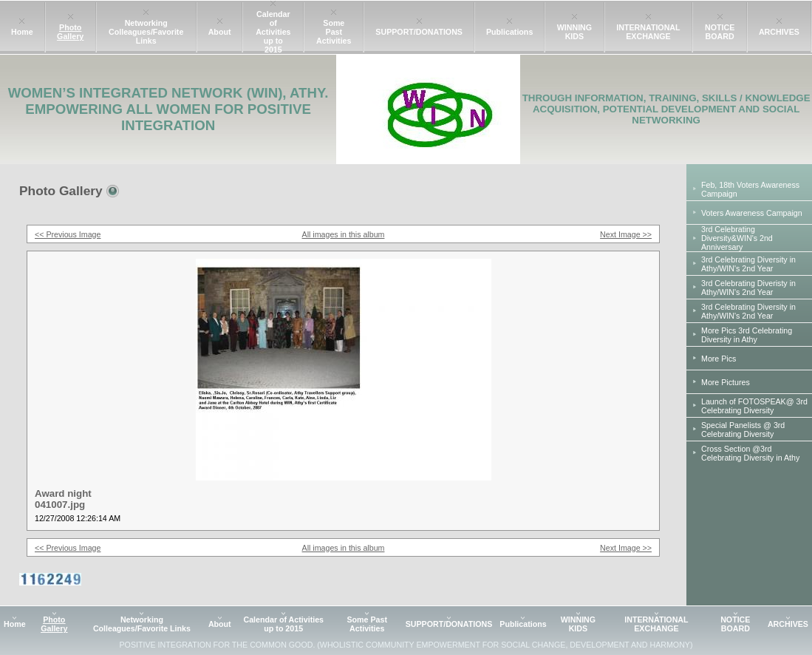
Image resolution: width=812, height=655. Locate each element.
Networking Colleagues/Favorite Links (146, 32)
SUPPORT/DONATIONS (419, 32)
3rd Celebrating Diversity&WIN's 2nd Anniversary (737, 238)
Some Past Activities (334, 32)
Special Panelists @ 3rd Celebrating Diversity (743, 430)
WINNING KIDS (574, 32)
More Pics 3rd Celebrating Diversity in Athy (747, 335)
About (220, 32)
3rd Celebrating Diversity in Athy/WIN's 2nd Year (748, 264)
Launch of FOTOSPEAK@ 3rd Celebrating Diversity (754, 406)
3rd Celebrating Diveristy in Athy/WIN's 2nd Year (748, 288)
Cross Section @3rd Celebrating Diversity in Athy (750, 453)
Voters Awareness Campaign (752, 213)
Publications (509, 32)
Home (22, 32)
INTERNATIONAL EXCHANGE (648, 32)
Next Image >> (626, 234)
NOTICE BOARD (720, 32)
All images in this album (344, 234)
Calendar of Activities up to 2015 (273, 32)
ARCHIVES (779, 32)
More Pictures (726, 382)
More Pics (719, 359)
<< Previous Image (68, 234)
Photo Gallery (70, 32)
